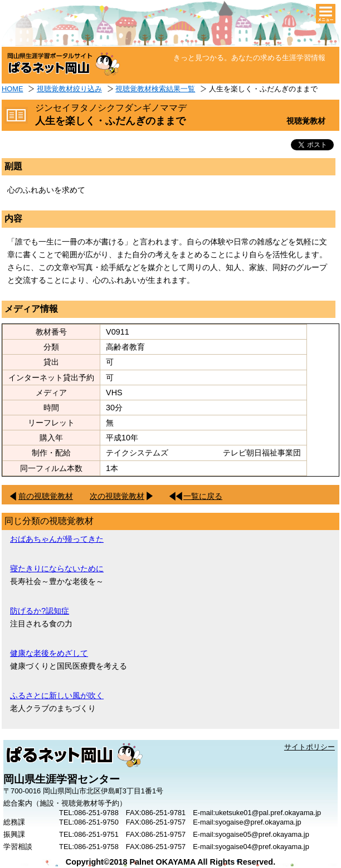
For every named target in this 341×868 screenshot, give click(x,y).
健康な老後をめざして (49, 653)
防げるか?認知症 (40, 611)
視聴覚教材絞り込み (69, 89)
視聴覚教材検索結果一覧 (155, 89)
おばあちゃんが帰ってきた (57, 539)
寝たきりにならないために (57, 568)
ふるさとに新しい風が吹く (57, 695)
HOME (12, 89)
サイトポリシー (310, 747)
